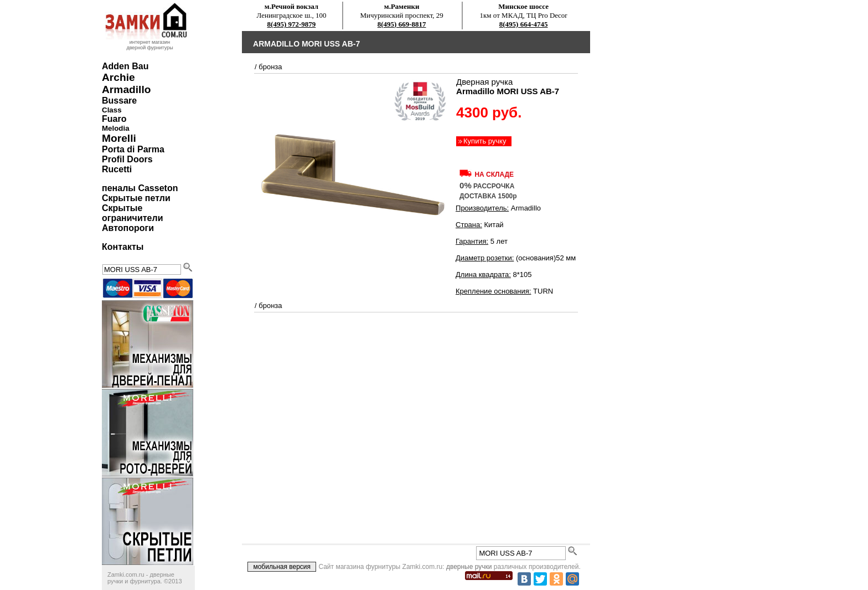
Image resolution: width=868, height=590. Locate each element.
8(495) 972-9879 (292, 24)
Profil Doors (127, 159)
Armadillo (126, 89)
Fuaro (114, 119)
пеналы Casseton (140, 188)
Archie (118, 77)
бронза (270, 67)
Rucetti (117, 169)
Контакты (123, 247)
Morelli (119, 138)
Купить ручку (485, 141)
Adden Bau (125, 66)
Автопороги (128, 228)
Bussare (119, 101)
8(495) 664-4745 (524, 24)
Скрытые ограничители (132, 213)
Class (112, 110)
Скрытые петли (136, 198)
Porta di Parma (133, 149)
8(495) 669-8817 (402, 24)
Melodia (116, 128)
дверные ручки (469, 567)
